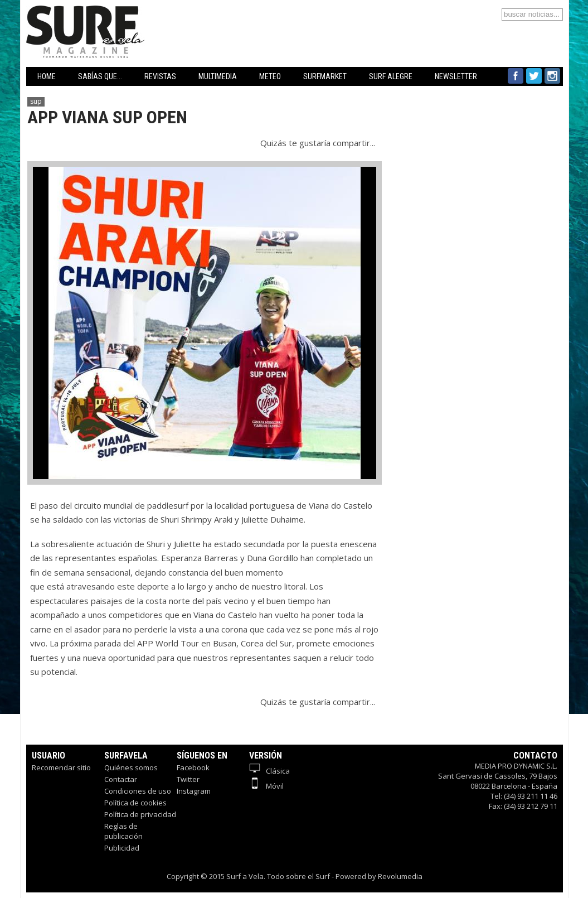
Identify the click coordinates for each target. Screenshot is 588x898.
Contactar (121, 779)
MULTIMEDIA (218, 76)
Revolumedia (400, 876)
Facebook (193, 767)
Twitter (188, 779)
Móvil (266, 786)
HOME (47, 76)
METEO (270, 76)
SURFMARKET (325, 76)
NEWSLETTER (456, 76)
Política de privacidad (140, 814)
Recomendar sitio (61, 767)
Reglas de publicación (123, 831)
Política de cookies (135, 803)
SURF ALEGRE (391, 76)
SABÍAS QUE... (100, 76)
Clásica (269, 771)
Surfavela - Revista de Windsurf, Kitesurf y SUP (139, 15)
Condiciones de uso (138, 791)
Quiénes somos (131, 767)
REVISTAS (160, 76)
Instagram (194, 791)
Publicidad (122, 848)
